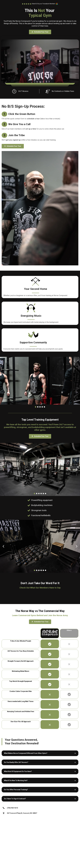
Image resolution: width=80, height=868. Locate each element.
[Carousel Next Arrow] (76, 469)
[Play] (40, 61)
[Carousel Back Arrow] (4, 469)
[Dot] (36, 407)
